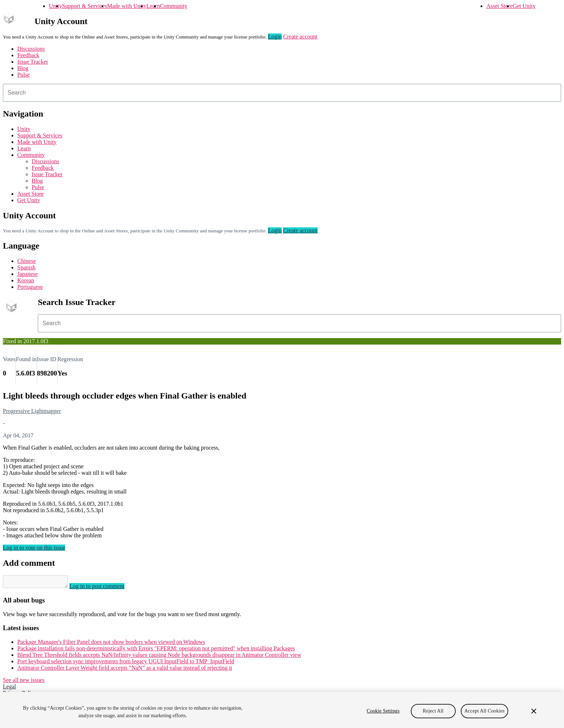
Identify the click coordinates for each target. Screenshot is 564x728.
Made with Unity (127, 6)
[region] (282, 710)
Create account (300, 37)
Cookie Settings (383, 711)
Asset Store (499, 6)
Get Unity (524, 6)
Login (275, 37)
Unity (55, 6)
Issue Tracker (33, 62)
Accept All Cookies (485, 711)
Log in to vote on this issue (34, 548)
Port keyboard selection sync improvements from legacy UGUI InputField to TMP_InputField (126, 663)
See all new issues (24, 682)
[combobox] (282, 93)
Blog (23, 68)
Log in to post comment (104, 588)
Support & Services (84, 6)
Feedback (28, 55)
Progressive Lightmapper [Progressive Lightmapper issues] (32, 411)
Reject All (433, 711)
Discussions (31, 49)
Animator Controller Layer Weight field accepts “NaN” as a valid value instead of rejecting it (125, 670)
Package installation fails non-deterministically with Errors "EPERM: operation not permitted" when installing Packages (156, 650)
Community (173, 6)
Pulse (24, 75)
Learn (153, 6)
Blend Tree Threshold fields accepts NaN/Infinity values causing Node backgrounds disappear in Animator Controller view (159, 657)
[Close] (534, 711)
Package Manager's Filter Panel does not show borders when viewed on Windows (111, 644)
